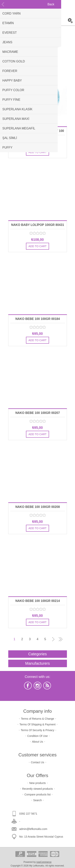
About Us (37, 742)
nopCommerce (44, 862)
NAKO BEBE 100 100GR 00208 (37, 507)
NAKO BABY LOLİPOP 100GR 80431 (37, 225)
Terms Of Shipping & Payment (37, 724)
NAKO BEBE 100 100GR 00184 (37, 319)
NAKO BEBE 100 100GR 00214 (37, 601)
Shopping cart (37, 20)
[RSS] (47, 686)
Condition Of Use (38, 736)
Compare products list (37, 794)
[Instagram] (37, 686)
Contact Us (37, 762)
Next (53, 639)
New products (37, 783)
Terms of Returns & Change (38, 719)
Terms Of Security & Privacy (37, 730)
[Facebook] (28, 686)
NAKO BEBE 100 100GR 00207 (37, 413)
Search (37, 800)
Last (61, 639)
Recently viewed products (37, 789)
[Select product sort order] (43, 59)
